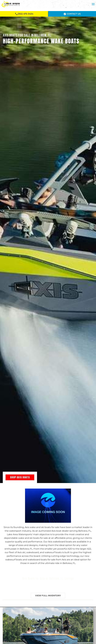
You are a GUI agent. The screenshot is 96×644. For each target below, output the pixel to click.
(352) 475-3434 (24, 14)
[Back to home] (11, 4)
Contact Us (72, 14)
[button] (93, 4)
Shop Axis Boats (20, 477)
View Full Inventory (48, 596)
